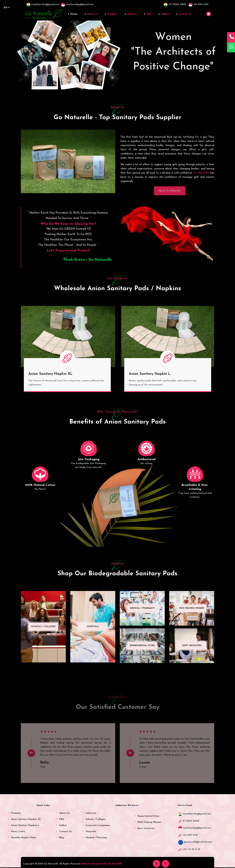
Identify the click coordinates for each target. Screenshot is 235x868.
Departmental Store (148, 816)
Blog (62, 838)
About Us (92, 14)
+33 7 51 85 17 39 (192, 849)
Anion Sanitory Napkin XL (50, 374)
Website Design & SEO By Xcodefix (102, 864)
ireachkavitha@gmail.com (197, 814)
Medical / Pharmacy (96, 838)
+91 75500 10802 (175, 4)
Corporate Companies (98, 825)
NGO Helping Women (149, 822)
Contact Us (185, 14)
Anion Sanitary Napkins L (25, 825)
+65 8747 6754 (198, 4)
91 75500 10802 (191, 821)
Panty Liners (18, 832)
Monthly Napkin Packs (24, 838)
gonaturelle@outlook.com (198, 842)
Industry (132, 14)
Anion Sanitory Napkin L (150, 374)
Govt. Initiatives (146, 828)
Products (112, 14)
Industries (91, 813)
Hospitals (91, 832)
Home (74, 14)
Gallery (165, 14)
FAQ (149, 14)
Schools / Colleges (95, 819)
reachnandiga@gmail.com (197, 828)
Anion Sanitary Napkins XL (26, 819)
